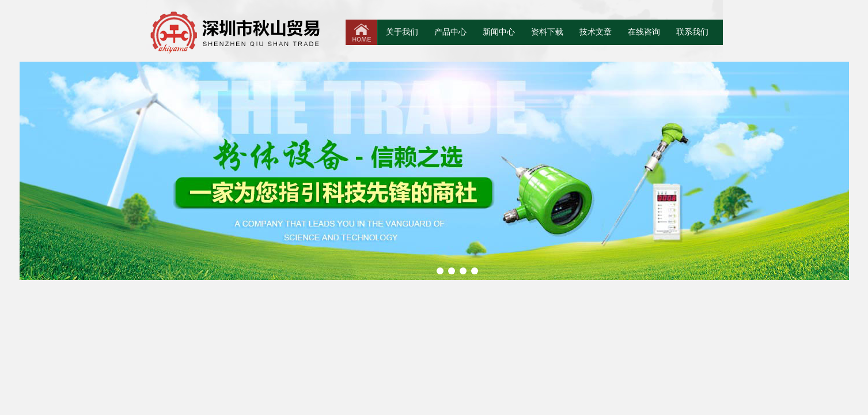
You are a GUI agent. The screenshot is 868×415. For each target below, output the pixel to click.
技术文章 (596, 32)
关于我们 (402, 32)
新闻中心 (499, 32)
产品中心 (450, 32)
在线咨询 (644, 32)
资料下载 (547, 32)
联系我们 (692, 32)
